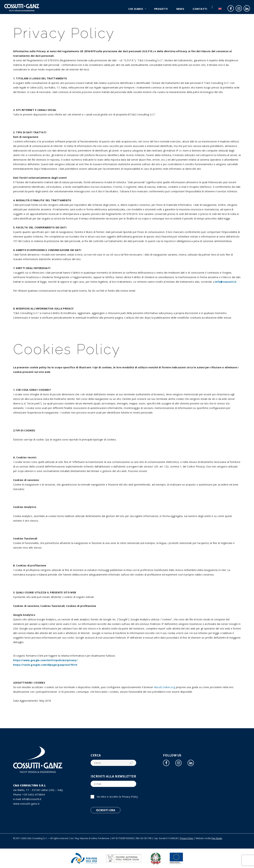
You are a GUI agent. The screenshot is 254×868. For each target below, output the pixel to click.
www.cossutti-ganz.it (26, 804)
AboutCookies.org (165, 687)
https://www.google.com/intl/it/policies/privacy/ (45, 660)
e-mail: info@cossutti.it (27, 799)
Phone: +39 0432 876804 (29, 794)
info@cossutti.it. (226, 282)
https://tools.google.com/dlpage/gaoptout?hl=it (45, 665)
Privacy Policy (130, 797)
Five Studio (217, 838)
